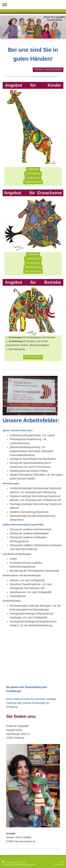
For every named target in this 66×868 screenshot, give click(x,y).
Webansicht (59, 864)
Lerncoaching (33, 173)
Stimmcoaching (33, 271)
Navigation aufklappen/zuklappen (33, 5)
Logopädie (33, 169)
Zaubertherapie (33, 182)
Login (62, 861)
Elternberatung (33, 267)
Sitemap (22, 862)
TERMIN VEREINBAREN (48, 69)
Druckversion (10, 862)
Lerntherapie (33, 178)
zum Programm (33, 357)
